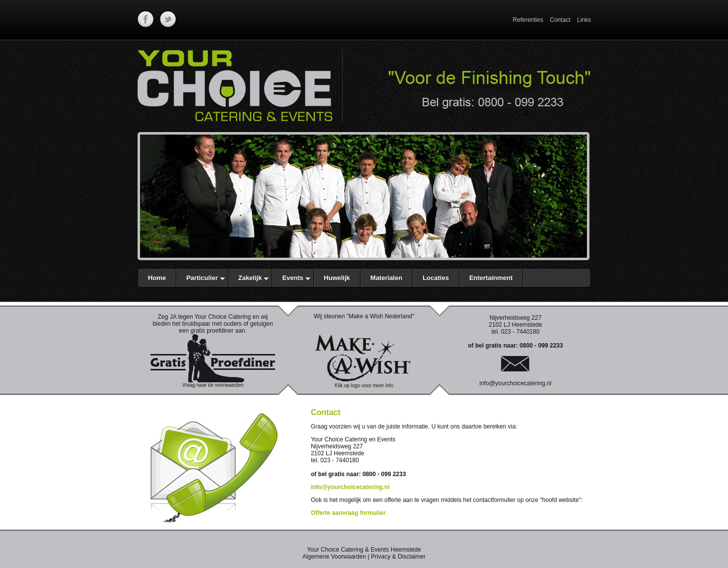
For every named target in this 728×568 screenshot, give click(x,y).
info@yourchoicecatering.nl (516, 383)
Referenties (528, 20)
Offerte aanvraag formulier (348, 513)
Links (584, 20)
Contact (560, 20)
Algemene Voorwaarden (334, 557)
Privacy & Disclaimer (398, 557)
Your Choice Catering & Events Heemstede (364, 550)
